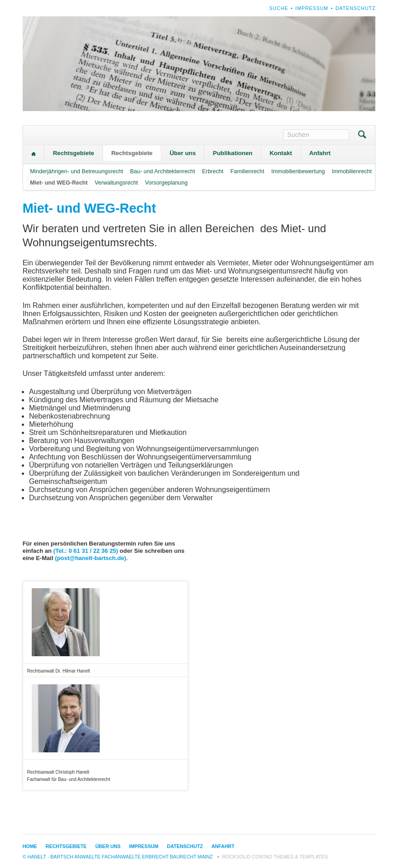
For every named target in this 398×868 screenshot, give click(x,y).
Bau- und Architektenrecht (163, 171)
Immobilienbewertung (298, 171)
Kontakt (281, 153)
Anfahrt (320, 153)
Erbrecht (213, 171)
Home (34, 154)
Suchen (362, 135)
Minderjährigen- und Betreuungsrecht (76, 171)
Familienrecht (247, 171)
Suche (279, 8)
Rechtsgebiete (74, 153)
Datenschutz (355, 8)
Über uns (183, 153)
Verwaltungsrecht (116, 183)
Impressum (312, 8)
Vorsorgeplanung (166, 183)
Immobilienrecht (352, 171)
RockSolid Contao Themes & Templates (275, 857)
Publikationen (233, 153)
